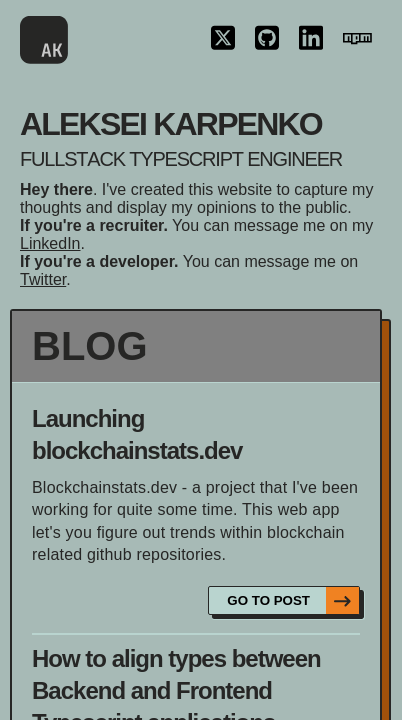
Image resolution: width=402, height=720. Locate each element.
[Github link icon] (267, 39)
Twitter (43, 279)
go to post (293, 600)
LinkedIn (50, 243)
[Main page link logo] (44, 40)
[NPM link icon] (357, 40)
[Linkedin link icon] (311, 39)
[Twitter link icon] (223, 39)
